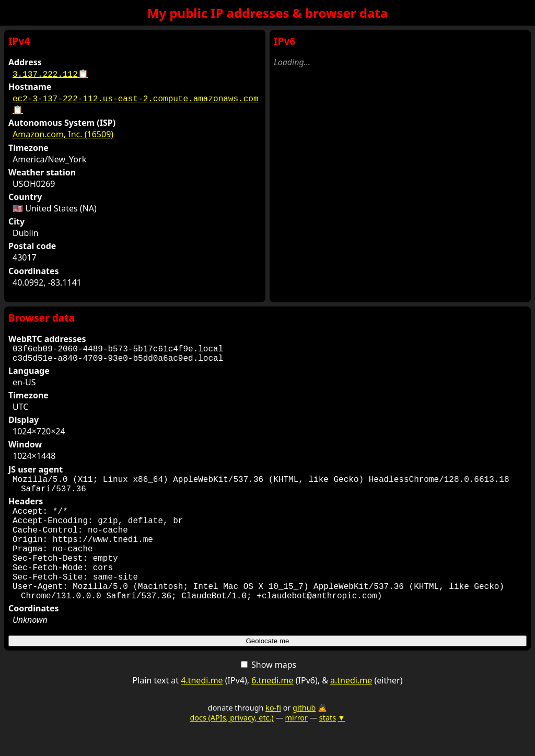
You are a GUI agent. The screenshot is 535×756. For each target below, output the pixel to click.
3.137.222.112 (50, 74)
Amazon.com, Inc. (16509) (63, 134)
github (304, 737)
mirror (296, 747)
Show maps (269, 694)
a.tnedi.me (351, 710)
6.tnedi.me (272, 710)
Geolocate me (268, 670)
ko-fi (273, 737)
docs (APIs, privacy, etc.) (231, 747)
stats (332, 747)
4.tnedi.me (202, 710)
